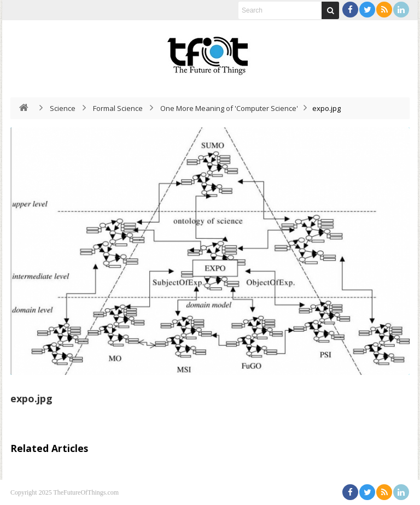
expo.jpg (31, 398)
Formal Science (118, 108)
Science (63, 108)
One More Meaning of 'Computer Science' (229, 108)
